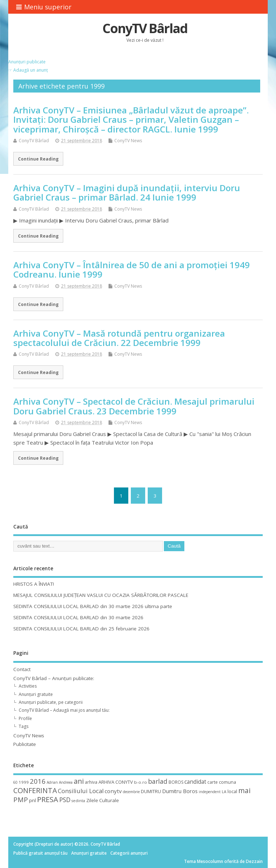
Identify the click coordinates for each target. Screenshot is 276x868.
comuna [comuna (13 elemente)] (227, 782)
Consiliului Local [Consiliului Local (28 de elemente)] (81, 791)
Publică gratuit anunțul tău (40, 853)
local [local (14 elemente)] (232, 791)
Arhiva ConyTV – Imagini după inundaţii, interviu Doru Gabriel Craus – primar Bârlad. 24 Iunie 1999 (127, 192)
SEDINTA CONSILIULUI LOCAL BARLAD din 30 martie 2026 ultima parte (93, 606)
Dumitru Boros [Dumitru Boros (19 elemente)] (180, 791)
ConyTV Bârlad (145, 28)
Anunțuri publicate (27, 62)
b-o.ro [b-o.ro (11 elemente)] (141, 782)
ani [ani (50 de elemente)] (79, 781)
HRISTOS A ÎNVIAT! (34, 584)
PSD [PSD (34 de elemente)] (65, 800)
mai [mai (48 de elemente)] (244, 790)
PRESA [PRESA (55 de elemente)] (48, 799)
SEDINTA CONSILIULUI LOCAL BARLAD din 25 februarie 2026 (81, 629)
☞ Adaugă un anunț (28, 70)
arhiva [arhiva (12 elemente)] (91, 782)
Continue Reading (38, 159)
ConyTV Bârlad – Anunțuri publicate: (54, 678)
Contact (22, 669)
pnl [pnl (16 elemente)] (33, 800)
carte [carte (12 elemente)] (213, 782)
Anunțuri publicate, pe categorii (51, 702)
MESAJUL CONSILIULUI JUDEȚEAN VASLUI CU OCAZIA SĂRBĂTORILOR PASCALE (101, 595)
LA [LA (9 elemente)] (224, 792)
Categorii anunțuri (129, 853)
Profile (25, 718)
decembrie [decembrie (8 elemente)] (131, 792)
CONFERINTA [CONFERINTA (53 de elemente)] (35, 790)
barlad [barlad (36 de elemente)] (158, 781)
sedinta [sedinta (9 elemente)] (78, 801)
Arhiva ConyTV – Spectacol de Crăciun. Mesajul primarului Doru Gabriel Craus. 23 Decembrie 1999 (134, 406)
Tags (24, 726)
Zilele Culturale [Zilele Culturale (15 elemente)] (103, 800)
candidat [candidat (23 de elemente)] (195, 782)
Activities (28, 686)
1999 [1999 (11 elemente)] (24, 782)
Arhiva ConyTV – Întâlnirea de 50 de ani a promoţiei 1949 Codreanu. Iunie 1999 (132, 269)
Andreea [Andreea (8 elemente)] (66, 782)
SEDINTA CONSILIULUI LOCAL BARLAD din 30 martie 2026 (78, 617)
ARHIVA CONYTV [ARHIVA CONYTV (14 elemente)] (116, 782)
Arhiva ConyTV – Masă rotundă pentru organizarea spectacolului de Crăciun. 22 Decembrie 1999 (119, 338)
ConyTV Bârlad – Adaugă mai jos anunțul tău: (64, 710)
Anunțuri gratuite (36, 694)
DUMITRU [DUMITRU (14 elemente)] (151, 791)
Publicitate (25, 744)
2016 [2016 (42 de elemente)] (38, 781)
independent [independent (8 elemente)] (210, 792)
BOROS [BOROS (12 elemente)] (176, 782)
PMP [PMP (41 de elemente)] (21, 799)
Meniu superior (44, 7)
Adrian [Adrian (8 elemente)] (52, 782)
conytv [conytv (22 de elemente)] (113, 791)
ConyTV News (128, 141)
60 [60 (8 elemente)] (15, 782)
